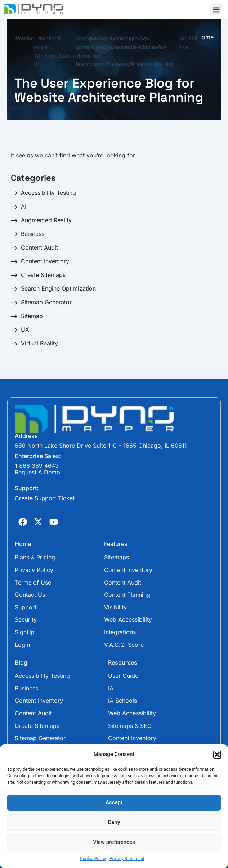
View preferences (114, 842)
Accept (114, 802)
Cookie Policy (93, 859)
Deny (114, 822)
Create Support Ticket (45, 498)
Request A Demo (37, 472)
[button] (217, 755)
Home (205, 37)
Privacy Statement (127, 859)
